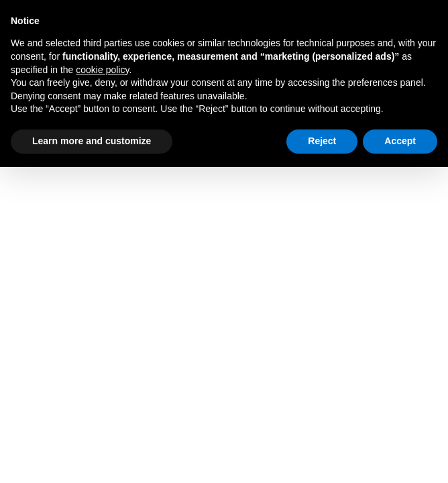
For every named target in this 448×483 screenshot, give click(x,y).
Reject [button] (322, 141)
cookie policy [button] (102, 70)
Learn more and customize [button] (92, 141)
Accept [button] (400, 141)
